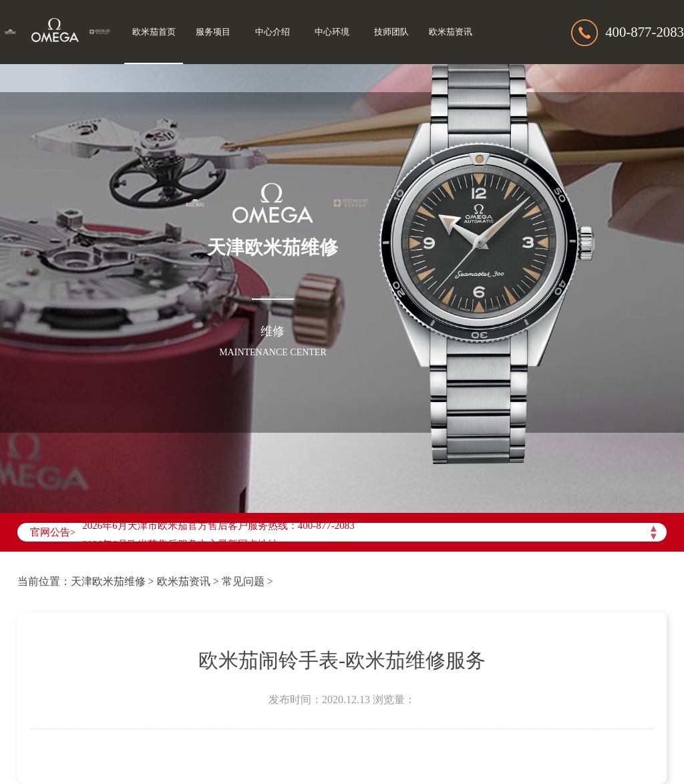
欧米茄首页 (154, 32)
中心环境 (332, 32)
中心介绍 (273, 32)
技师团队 (391, 32)
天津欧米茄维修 (108, 581)
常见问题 (243, 581)
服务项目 (213, 32)
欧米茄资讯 (451, 32)
